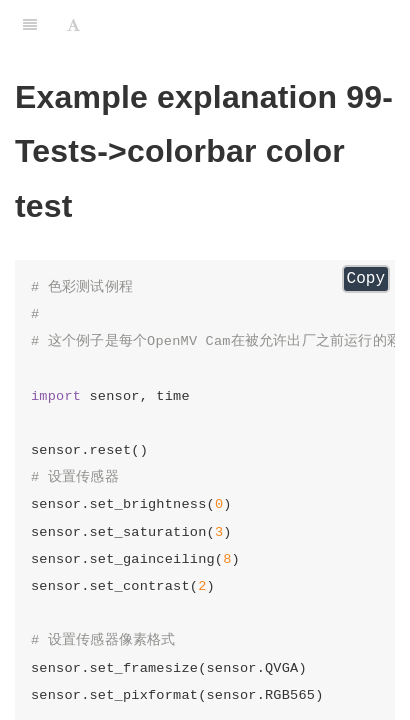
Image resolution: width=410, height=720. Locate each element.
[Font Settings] (73, 25)
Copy (366, 279)
